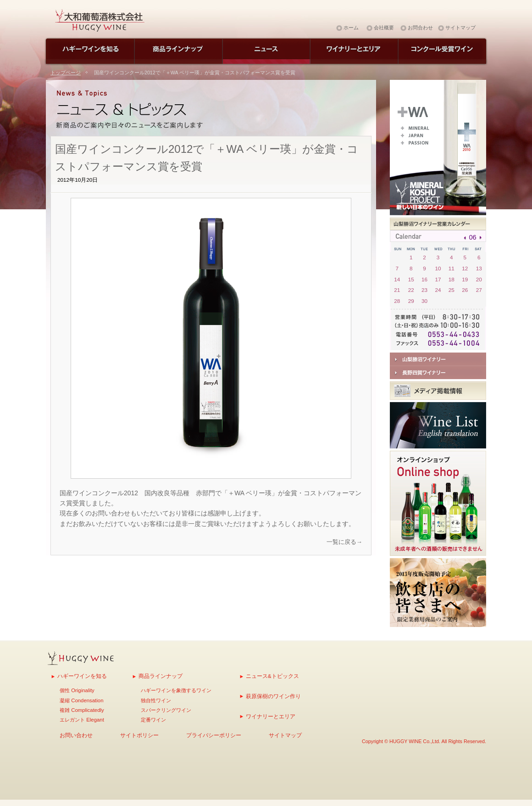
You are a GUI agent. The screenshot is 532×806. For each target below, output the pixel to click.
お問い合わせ (76, 735)
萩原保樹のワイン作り (273, 696)
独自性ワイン (156, 700)
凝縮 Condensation (81, 700)
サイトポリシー (139, 735)
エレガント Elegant (82, 720)
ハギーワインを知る (82, 676)
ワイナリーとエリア (271, 716)
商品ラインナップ (161, 676)
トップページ (66, 73)
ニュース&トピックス (272, 676)
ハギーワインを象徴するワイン (176, 690)
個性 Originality (77, 690)
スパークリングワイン (166, 710)
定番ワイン (153, 720)
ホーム (351, 28)
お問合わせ (420, 28)
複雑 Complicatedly (82, 710)
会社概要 (384, 28)
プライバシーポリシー (214, 735)
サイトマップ (460, 28)
